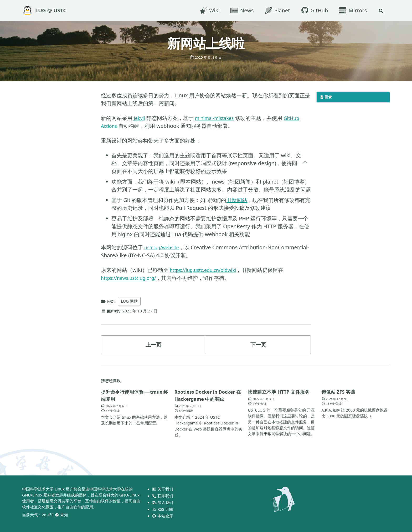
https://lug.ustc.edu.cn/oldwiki (207, 270)
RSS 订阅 (163, 509)
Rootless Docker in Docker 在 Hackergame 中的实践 (209, 395)
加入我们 (163, 502)
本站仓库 (163, 516)
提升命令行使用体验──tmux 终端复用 (125, 395)
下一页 (258, 344)
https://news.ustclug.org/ (132, 278)
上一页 (153, 344)
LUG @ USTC (51, 10)
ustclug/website (164, 247)
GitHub (313, 10)
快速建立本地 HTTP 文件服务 (280, 395)
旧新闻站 (237, 200)
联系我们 (163, 496)
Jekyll (140, 118)
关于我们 (163, 489)
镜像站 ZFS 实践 (340, 391)
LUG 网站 (131, 301)
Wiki (208, 10)
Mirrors (352, 10)
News (241, 10)
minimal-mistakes (218, 118)
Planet (276, 10)
